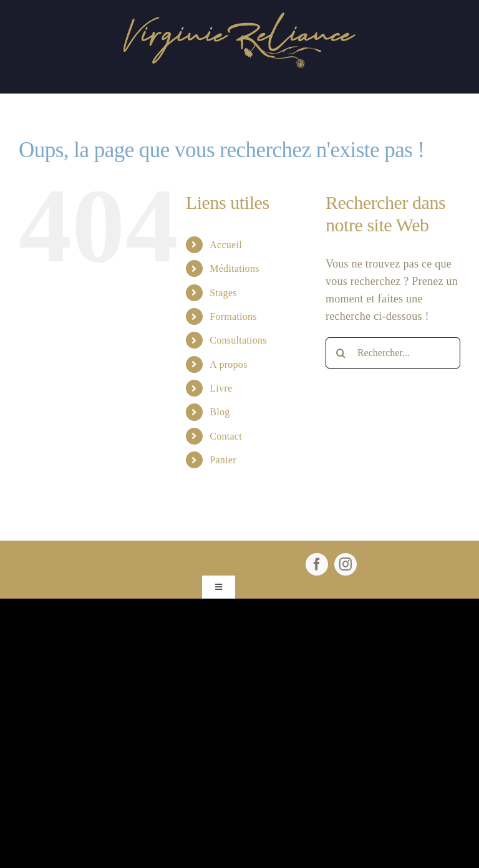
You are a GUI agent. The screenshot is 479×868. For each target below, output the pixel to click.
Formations (233, 316)
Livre (221, 388)
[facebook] (317, 564)
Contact (226, 436)
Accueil (226, 245)
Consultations (238, 340)
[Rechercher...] (393, 353)
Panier (223, 460)
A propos (228, 364)
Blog (220, 412)
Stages (223, 293)
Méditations (234, 268)
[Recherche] (341, 353)
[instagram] (346, 564)
